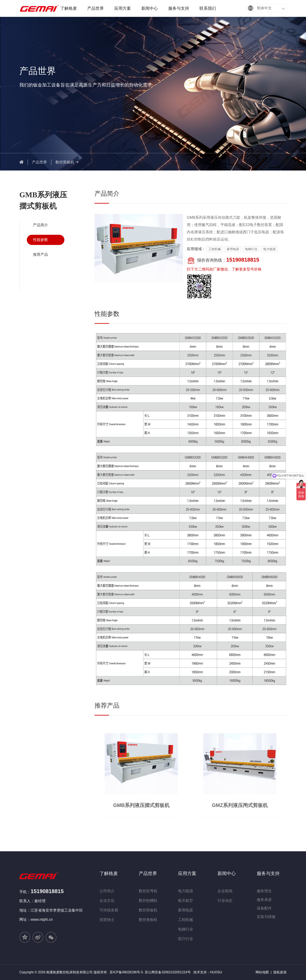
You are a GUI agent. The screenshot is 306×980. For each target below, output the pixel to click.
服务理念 (264, 891)
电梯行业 (186, 929)
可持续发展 (109, 910)
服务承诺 (264, 900)
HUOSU (216, 972)
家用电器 (186, 910)
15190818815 (47, 891)
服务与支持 (179, 8)
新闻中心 (150, 8)
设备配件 (264, 908)
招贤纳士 (107, 920)
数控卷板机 (148, 920)
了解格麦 (69, 8)
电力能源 (186, 891)
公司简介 (107, 891)
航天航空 (186, 901)
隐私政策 (280, 972)
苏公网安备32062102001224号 (168, 972)
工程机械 (186, 920)
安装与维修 (266, 917)
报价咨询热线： (223, 261)
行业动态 (225, 901)
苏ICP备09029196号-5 (126, 972)
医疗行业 (186, 939)
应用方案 (123, 8)
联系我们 (208, 8)
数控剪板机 (67, 162)
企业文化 (107, 901)
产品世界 (96, 8)
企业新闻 (225, 891)
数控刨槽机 (148, 901)
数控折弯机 (148, 891)
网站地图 (262, 972)
